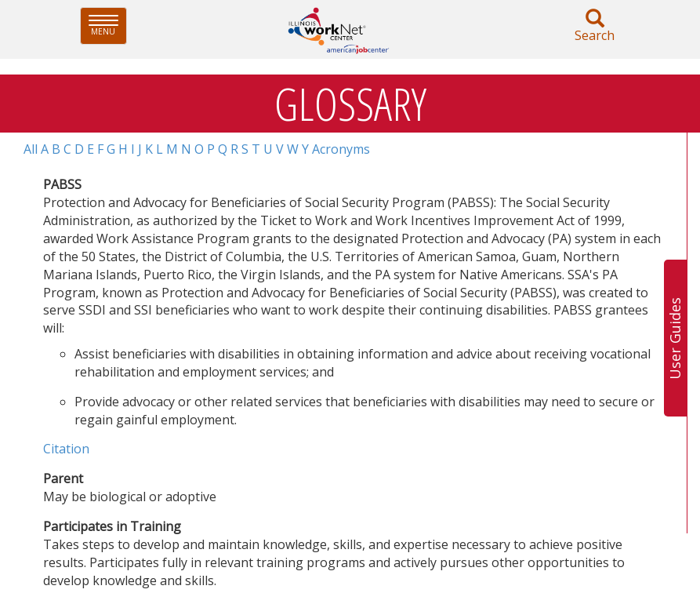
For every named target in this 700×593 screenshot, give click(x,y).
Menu (108, 25)
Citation (66, 449)
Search (595, 26)
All (31, 149)
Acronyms (341, 149)
